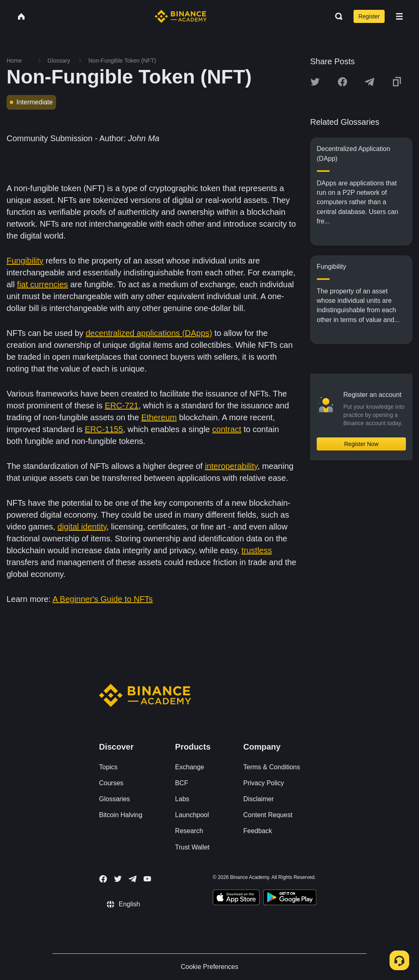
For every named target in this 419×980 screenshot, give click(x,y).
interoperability (231, 466)
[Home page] (181, 16)
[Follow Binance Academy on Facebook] (103, 879)
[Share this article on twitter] (315, 82)
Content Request (268, 815)
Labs (182, 799)
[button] (399, 16)
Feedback (258, 831)
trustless (257, 550)
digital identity (82, 527)
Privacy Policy (264, 783)
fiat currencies (43, 284)
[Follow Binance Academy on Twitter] (118, 879)
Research (189, 831)
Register (369, 16)
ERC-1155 (104, 429)
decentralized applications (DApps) (149, 333)
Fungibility (25, 261)
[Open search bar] (336, 16)
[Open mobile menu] (399, 16)
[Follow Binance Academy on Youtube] (147, 879)
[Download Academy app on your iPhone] (236, 899)
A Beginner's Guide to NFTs (102, 599)
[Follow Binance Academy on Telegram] (133, 879)
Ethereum (159, 417)
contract (227, 429)
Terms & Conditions (272, 767)
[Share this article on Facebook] (342, 82)
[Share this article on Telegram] (369, 82)
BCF (182, 783)
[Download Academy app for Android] (290, 899)
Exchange (190, 767)
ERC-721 (122, 406)
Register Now (361, 444)
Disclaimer (259, 799)
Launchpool (192, 815)
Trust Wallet (192, 847)
